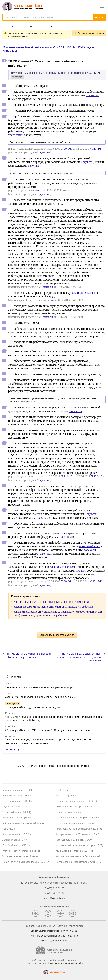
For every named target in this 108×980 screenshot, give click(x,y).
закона (38, 190)
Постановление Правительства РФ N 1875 (78, 862)
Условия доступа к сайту (54, 941)
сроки (38, 384)
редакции (45, 152)
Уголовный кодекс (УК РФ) (17, 812)
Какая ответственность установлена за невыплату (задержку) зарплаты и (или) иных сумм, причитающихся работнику (53, 400)
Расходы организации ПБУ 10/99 (74, 840)
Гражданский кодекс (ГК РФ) (18, 790)
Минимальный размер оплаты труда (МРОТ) (79, 845)
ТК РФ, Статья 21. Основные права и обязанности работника (29, 655)
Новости (15, 677)
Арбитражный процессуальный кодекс (23, 823)
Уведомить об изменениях (91, 33)
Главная (6, 27)
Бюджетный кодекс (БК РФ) (17, 818)
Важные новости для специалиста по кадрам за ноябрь (39, 687)
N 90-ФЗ (66, 149)
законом (48, 287)
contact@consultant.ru (54, 898)
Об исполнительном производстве (74, 806)
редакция (27, 33)
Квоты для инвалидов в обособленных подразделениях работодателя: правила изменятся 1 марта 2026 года (54, 719)
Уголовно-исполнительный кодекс (21, 851)
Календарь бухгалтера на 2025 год (74, 851)
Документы (17, 27)
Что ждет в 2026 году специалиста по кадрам (33, 707)
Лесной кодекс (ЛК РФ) (15, 840)
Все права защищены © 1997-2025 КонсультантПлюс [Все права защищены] (54, 926)
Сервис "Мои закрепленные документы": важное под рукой (41, 697)
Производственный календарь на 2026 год (79, 829)
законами (34, 166)
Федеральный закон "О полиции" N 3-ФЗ (78, 834)
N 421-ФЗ (95, 581)
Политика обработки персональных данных (54, 936)
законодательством (84, 293)
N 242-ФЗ (67, 476)
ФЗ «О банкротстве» (67, 795)
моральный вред (89, 546)
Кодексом (92, 95)
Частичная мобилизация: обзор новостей (78, 856)
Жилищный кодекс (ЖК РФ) (17, 795)
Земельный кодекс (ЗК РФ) (17, 834)
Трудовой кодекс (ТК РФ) (16, 806)
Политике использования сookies (65, 963)
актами (81, 570)
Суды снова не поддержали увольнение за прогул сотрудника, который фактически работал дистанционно (49, 741)
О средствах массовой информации (75, 823)
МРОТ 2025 (62, 790)
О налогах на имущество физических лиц (78, 818)
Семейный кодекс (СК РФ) (16, 845)
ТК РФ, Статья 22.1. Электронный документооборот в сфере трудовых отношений (79, 657)
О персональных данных (69, 812)
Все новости (11, 750)
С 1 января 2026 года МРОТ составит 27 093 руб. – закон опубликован (48, 730)
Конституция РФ (11, 829)
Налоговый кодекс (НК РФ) (17, 801)
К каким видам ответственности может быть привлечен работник (41, 173)
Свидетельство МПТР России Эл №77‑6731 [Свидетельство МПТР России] (54, 931)
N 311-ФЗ (95, 149)
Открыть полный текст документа (57, 635)
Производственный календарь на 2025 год (26, 862)
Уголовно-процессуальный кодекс (21, 856)
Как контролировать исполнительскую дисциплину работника (40, 142)
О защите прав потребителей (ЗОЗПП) (76, 801)
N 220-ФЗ (97, 476)
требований (16, 135)
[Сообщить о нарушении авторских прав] (54, 950)
